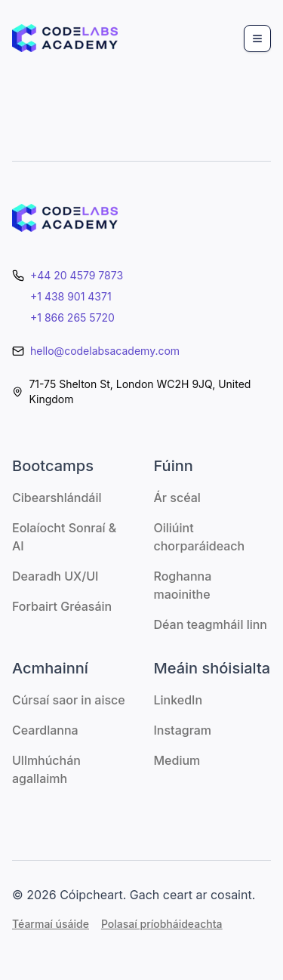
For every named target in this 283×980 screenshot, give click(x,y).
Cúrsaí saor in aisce (69, 700)
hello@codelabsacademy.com (105, 351)
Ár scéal (177, 498)
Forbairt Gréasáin (62, 606)
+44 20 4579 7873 (77, 275)
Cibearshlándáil (57, 498)
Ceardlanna (45, 730)
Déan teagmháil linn (211, 624)
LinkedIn (178, 700)
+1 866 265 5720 (72, 317)
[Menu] (257, 39)
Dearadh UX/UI (55, 576)
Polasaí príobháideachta (162, 924)
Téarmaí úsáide (51, 924)
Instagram (183, 730)
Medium (177, 760)
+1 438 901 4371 (71, 296)
